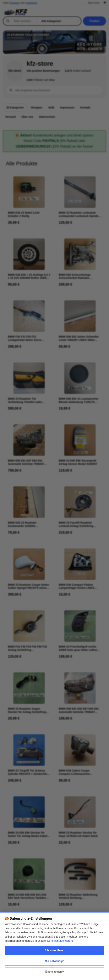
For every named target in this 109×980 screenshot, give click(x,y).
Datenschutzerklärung (60, 941)
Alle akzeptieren (54, 950)
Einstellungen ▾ (55, 972)
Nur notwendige (54, 961)
